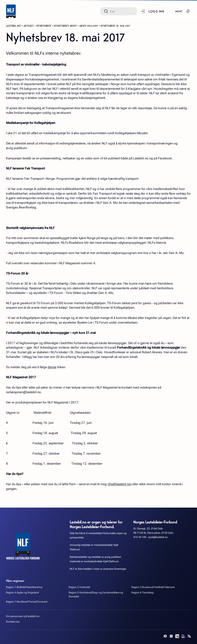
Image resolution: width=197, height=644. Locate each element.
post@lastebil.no (158, 537)
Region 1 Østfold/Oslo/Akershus (24, 587)
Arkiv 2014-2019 (89, 26)
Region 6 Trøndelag (143, 593)
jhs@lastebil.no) (120, 484)
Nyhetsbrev (44, 26)
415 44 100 (140, 537)
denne (52, 367)
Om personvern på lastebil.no (23, 616)
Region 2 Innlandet (79, 587)
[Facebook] (165, 636)
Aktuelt (29, 26)
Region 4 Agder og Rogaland (22, 593)
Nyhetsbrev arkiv (65, 26)
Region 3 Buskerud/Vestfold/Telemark (153, 587)
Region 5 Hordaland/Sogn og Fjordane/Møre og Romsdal (96, 595)
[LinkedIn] (177, 636)
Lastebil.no (13, 26)
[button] (183, 11)
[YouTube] (171, 636)
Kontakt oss (13, 622)
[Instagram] (183, 636)
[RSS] (189, 636)
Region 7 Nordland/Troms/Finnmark (27, 602)
